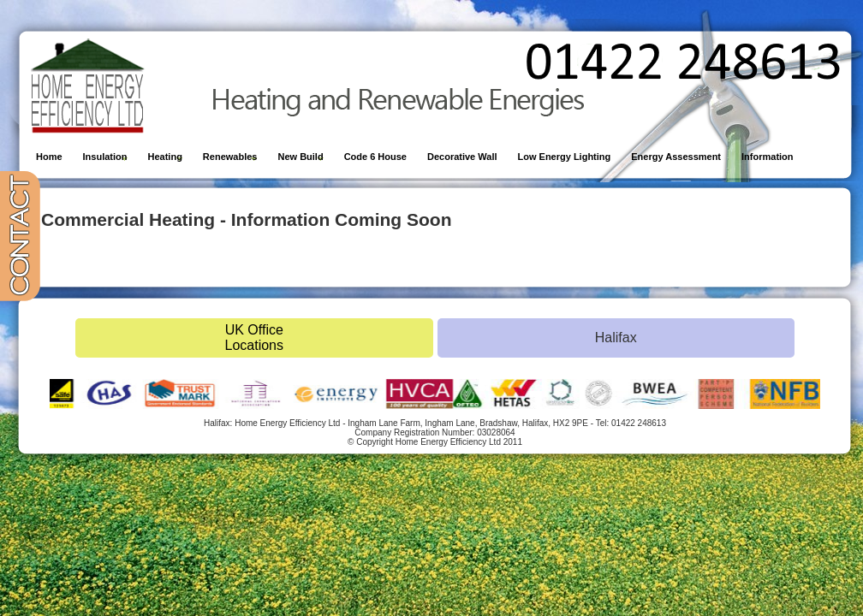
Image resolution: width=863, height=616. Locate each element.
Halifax (616, 338)
